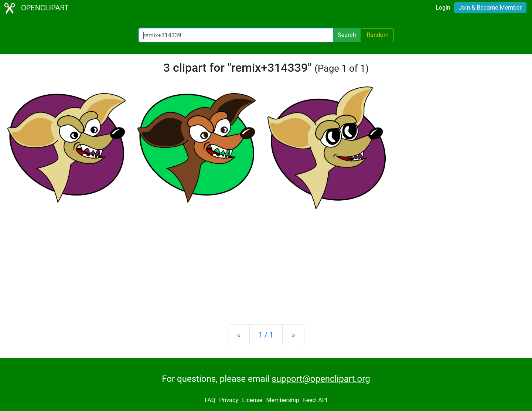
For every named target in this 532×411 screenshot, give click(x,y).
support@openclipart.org (321, 379)
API (323, 400)
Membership (282, 400)
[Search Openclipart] (236, 35)
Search (347, 35)
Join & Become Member (490, 8)
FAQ (210, 400)
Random (378, 35)
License (252, 400)
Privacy (229, 400)
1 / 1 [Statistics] (266, 335)
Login (443, 8)
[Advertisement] (266, 261)
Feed (309, 400)
